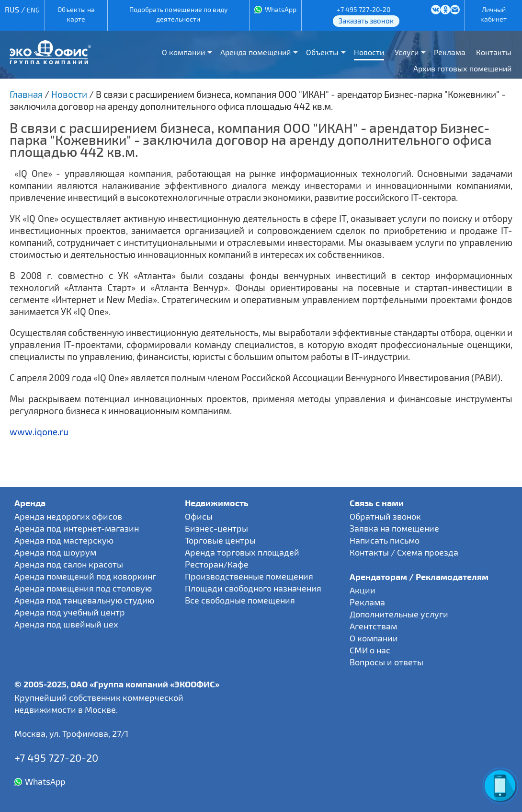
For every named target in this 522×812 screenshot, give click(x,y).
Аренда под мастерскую (64, 540)
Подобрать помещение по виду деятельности (178, 14)
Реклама (450, 52)
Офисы (199, 516)
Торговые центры (220, 540)
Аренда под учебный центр (70, 612)
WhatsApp (281, 9)
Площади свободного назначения (253, 588)
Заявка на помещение (394, 528)
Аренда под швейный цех (66, 624)
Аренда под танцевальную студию (84, 600)
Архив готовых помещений (462, 68)
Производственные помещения (249, 576)
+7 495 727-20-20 (363, 9)
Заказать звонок (366, 21)
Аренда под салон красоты (69, 564)
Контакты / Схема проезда (404, 552)
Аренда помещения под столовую (83, 588)
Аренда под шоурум (55, 552)
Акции (363, 590)
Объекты (322, 52)
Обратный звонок (385, 516)
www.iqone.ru (39, 432)
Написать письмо (385, 540)
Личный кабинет (494, 14)
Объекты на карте (76, 14)
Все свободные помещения (240, 600)
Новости (369, 52)
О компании (183, 52)
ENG (33, 10)
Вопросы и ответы (386, 662)
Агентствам (373, 626)
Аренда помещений (255, 52)
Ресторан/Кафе (217, 564)
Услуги (407, 52)
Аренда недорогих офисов (68, 516)
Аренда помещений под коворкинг (85, 576)
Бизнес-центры (216, 528)
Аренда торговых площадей (242, 552)
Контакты (494, 52)
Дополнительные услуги (399, 614)
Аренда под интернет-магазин (77, 528)
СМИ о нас (370, 650)
